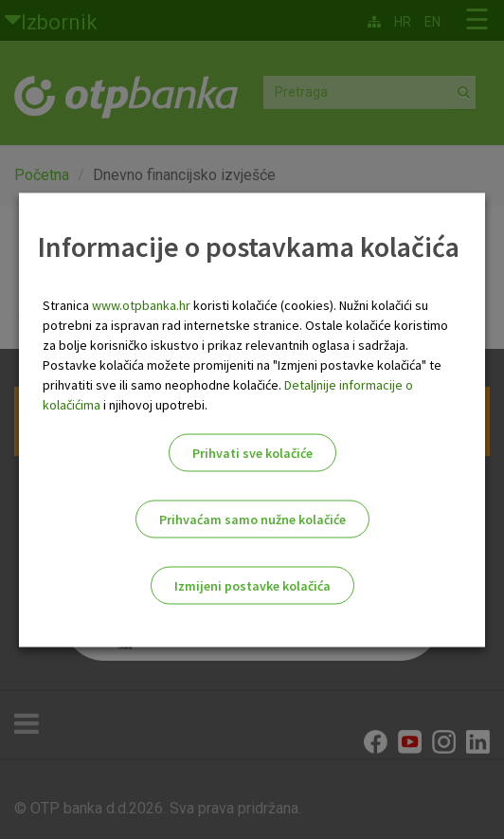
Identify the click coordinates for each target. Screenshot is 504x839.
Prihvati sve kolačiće (252, 452)
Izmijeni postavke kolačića (252, 585)
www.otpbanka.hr (141, 304)
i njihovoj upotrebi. (154, 404)
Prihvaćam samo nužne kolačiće (252, 519)
